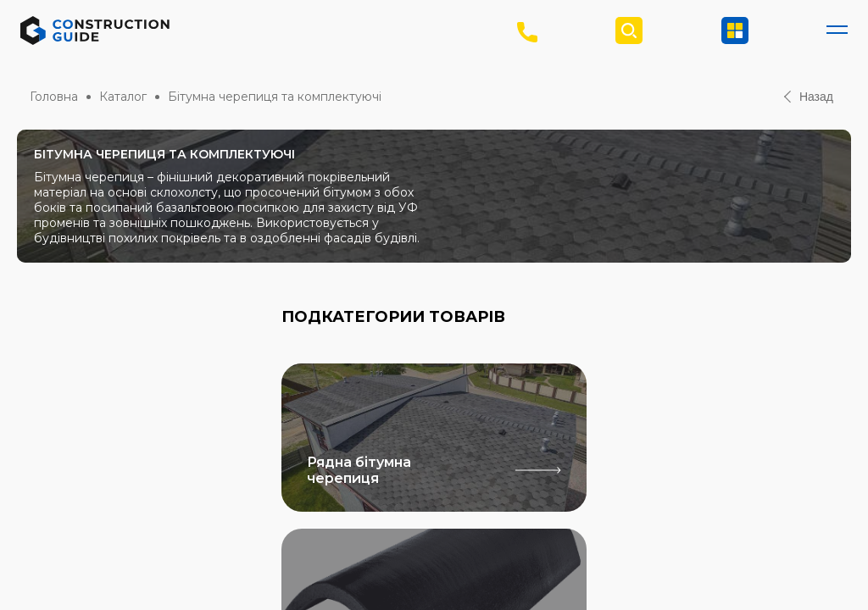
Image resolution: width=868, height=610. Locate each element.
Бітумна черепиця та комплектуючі (275, 97)
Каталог (123, 97)
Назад (809, 97)
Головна (54, 97)
